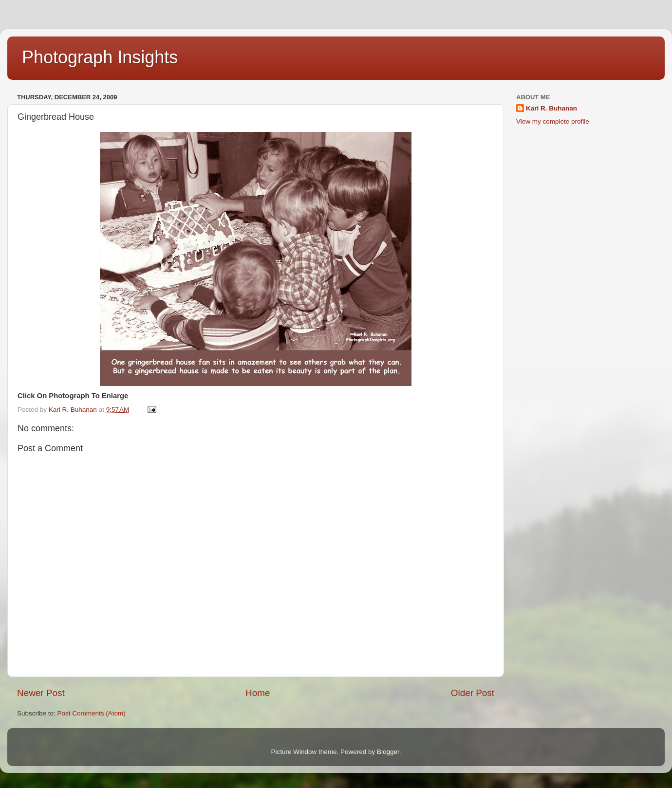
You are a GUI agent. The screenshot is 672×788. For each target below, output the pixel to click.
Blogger (388, 752)
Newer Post (41, 693)
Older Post (473, 693)
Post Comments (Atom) (92, 713)
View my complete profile (553, 121)
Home (258, 693)
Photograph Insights (100, 57)
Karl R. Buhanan (551, 108)
